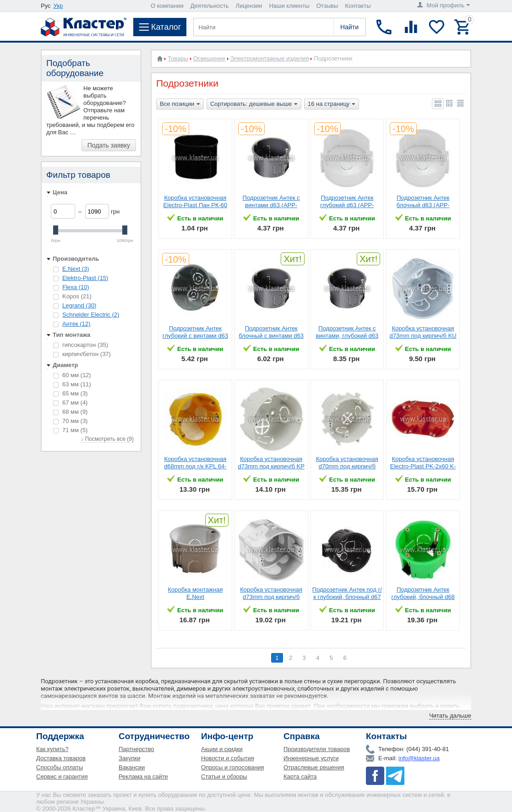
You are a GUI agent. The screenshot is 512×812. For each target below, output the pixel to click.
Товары (178, 58)
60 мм (72, 375)
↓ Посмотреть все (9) (107, 439)
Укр (58, 6)
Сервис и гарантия (62, 776)
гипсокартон (81, 345)
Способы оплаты (60, 767)
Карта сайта (300, 776)
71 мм (70, 430)
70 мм (70, 421)
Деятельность (210, 6)
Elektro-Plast (85, 278)
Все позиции (180, 104)
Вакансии (132, 767)
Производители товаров (317, 749)
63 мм (72, 384)
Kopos (72, 296)
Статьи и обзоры (224, 776)
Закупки (129, 758)
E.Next (76, 269)
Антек (76, 324)
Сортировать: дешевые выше (254, 104)
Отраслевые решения (314, 767)
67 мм (70, 403)
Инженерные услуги (311, 758)
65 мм (70, 393)
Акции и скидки (222, 749)
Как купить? (52, 749)
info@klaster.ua (419, 758)
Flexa (76, 287)
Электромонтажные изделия (270, 58)
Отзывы (327, 6)
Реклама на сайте (143, 776)
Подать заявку (109, 145)
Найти (349, 27)
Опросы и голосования (233, 767)
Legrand (79, 305)
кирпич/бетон (82, 354)
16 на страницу (332, 104)
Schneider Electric (91, 315)
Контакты (358, 6)
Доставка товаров (61, 758)
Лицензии (249, 6)
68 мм (70, 412)
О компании (167, 6)
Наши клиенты (289, 6)
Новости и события (228, 758)
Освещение (209, 58)
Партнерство (136, 749)
